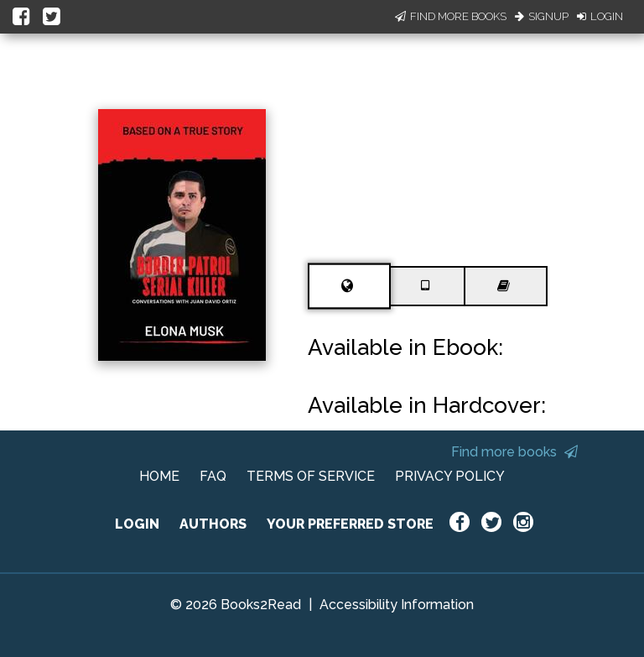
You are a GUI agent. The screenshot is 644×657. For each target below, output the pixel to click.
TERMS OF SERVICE (311, 476)
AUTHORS (213, 524)
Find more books (514, 452)
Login (600, 16)
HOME (159, 476)
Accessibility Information (397, 605)
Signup (542, 16)
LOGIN (137, 524)
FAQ (213, 476)
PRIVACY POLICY (450, 476)
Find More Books (451, 16)
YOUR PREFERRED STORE (350, 524)
